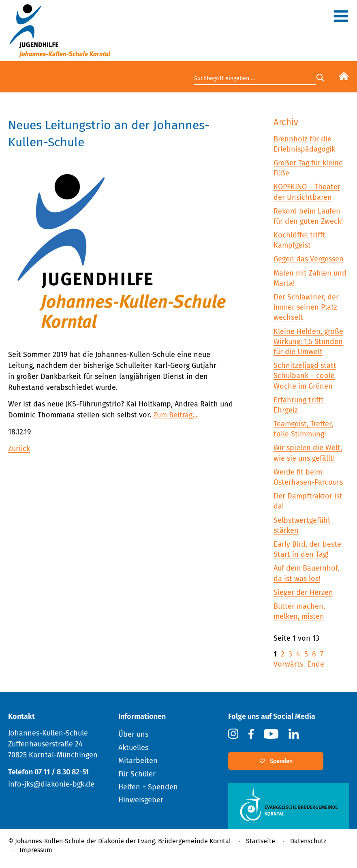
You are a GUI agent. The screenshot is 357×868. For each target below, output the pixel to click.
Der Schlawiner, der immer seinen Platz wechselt (306, 307)
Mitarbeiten (138, 761)
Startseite (261, 841)
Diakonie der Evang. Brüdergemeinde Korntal (165, 841)
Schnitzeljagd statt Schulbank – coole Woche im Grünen (305, 376)
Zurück (19, 449)
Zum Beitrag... (175, 415)
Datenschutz (308, 841)
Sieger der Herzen (303, 592)
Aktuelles (133, 748)
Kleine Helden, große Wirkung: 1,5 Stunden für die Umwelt (308, 342)
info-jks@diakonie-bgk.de (51, 784)
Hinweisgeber (141, 800)
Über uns (133, 734)
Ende (316, 664)
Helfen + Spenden (148, 787)
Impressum (36, 850)
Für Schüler (137, 774)
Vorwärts (288, 664)
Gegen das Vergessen (309, 259)
